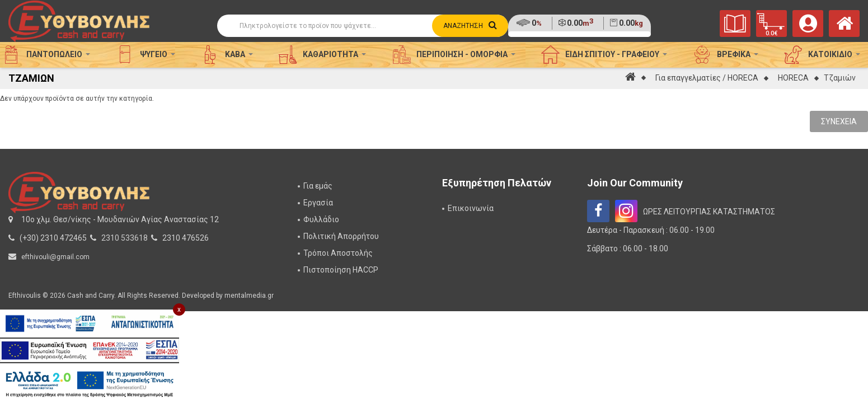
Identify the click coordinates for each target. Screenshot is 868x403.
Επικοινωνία (471, 208)
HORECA (793, 78)
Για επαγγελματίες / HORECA (707, 78)
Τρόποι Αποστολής (338, 253)
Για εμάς (318, 186)
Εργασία (318, 203)
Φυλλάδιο (321, 219)
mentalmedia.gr (249, 296)
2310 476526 (186, 238)
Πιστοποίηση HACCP (341, 270)
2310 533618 (125, 238)
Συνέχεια (839, 121)
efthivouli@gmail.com (55, 257)
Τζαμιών (840, 78)
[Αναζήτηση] (363, 26)
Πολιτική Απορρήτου (341, 236)
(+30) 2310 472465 (53, 238)
